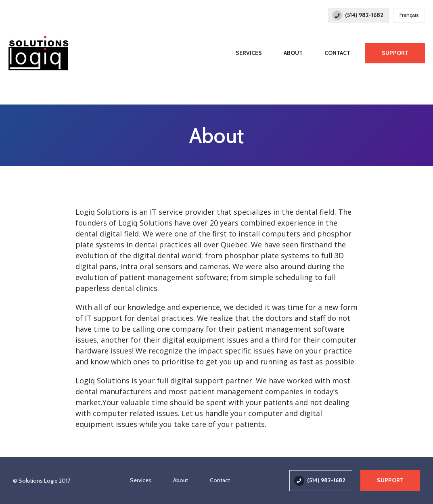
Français (409, 15)
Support (395, 53)
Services (249, 53)
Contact (337, 53)
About (293, 53)
